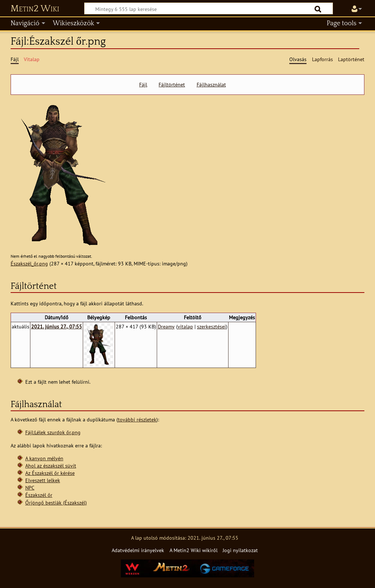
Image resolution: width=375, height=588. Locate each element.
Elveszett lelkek (43, 480)
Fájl (143, 85)
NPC (30, 487)
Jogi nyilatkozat (240, 550)
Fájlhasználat (211, 85)
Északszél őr (39, 495)
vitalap (185, 326)
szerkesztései (211, 326)
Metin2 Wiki (35, 9)
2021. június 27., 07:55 (57, 326)
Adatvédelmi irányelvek (138, 550)
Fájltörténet (172, 85)
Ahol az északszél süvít (51, 466)
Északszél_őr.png (29, 263)
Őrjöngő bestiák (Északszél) (56, 503)
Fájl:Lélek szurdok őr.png (53, 432)
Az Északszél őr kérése (50, 473)
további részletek (137, 419)
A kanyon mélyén (44, 458)
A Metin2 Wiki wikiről (194, 550)
